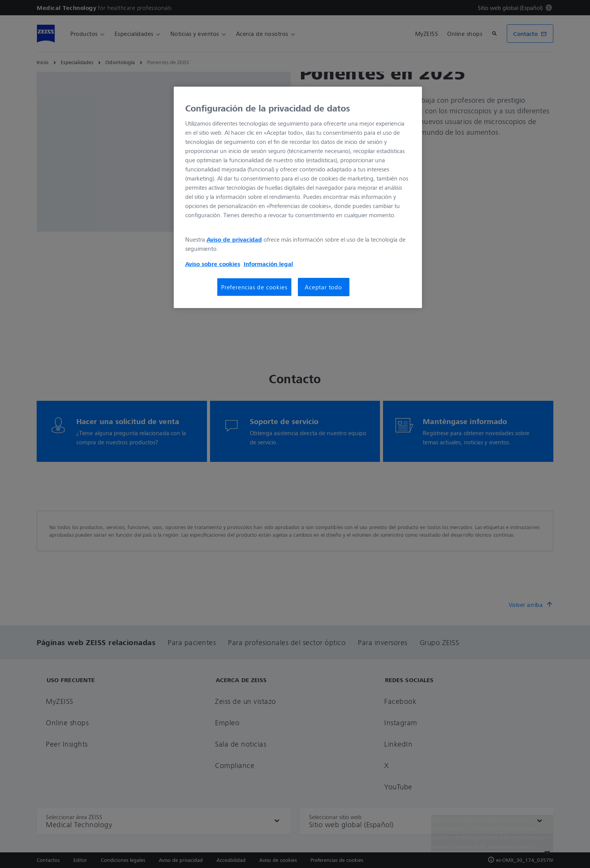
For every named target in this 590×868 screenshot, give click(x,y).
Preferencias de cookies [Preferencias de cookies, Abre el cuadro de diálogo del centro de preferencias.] (254, 287)
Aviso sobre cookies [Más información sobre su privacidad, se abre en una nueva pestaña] (213, 264)
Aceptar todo (323, 287)
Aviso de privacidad (234, 239)
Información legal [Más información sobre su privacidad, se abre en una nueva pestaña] (268, 264)
